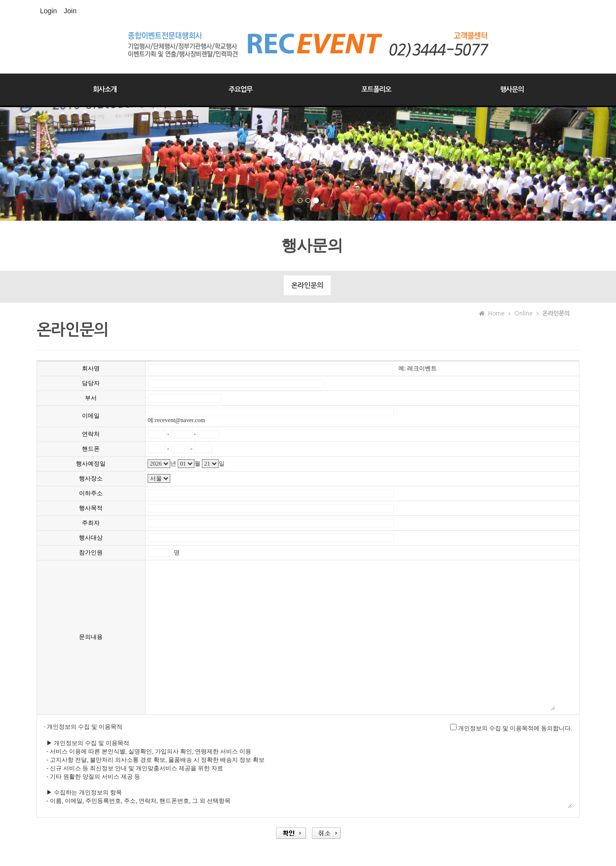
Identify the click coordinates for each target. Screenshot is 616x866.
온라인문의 (307, 285)
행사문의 (512, 89)
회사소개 (105, 89)
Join (70, 11)
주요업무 (240, 89)
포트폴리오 (376, 89)
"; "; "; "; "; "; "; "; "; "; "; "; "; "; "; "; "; (159, 478)
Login (48, 11)
